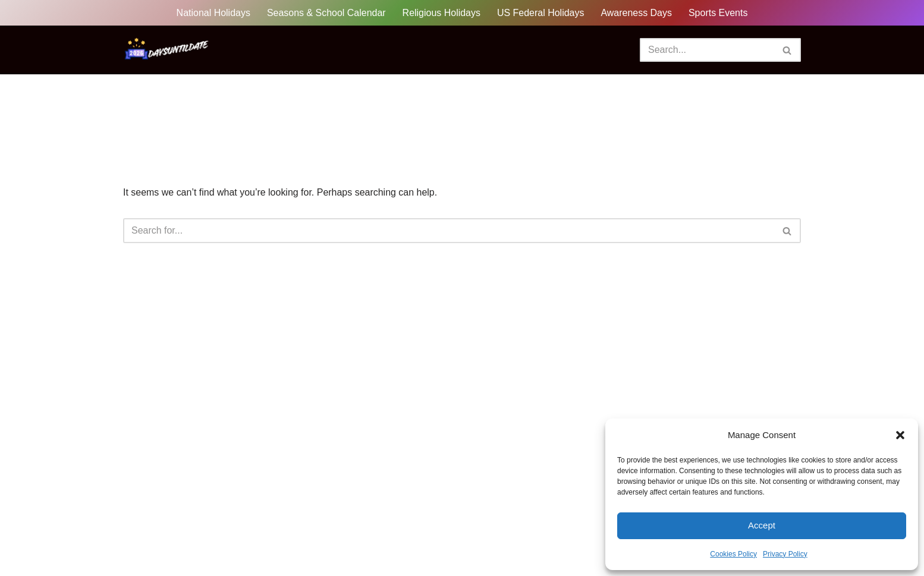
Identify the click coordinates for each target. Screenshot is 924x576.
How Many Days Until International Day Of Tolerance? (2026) (754, 407)
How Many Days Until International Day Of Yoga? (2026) (744, 318)
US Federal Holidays (541, 13)
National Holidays (213, 13)
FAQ (331, 545)
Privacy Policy (785, 554)
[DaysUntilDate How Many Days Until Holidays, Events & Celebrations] (168, 50)
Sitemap (287, 545)
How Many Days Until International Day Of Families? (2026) (751, 385)
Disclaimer (380, 545)
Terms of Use (526, 545)
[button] (900, 435)
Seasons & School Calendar (326, 13)
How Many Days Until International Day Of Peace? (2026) (747, 340)
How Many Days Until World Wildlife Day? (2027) (728, 363)
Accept (762, 525)
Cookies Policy (733, 554)
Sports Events (719, 13)
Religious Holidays (441, 13)
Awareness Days (637, 13)
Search (332, 312)
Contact (346, 561)
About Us (234, 545)
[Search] (707, 50)
